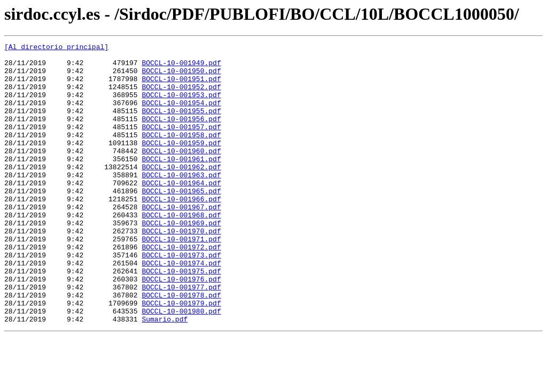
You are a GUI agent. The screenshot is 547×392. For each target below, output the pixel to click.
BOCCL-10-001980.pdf (181, 365)
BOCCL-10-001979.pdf (181, 356)
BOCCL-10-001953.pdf (181, 106)
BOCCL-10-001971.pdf (181, 279)
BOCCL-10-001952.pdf (181, 96)
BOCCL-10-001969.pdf (181, 260)
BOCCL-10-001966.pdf (181, 231)
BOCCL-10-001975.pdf (181, 317)
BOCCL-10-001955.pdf (181, 125)
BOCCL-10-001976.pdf (181, 327)
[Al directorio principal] (56, 48)
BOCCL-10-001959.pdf (181, 163)
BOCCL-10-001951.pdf (181, 87)
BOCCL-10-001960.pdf (181, 173)
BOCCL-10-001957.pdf (181, 144)
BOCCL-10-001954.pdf (181, 115)
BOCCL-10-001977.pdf (181, 336)
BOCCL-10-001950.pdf (181, 77)
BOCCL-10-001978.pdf (181, 346)
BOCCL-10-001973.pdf (181, 298)
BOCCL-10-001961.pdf (181, 183)
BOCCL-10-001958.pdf (181, 154)
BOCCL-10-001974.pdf (181, 308)
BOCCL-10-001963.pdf (181, 202)
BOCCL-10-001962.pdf (181, 192)
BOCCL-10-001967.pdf (181, 240)
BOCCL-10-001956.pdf (181, 135)
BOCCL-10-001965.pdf (181, 221)
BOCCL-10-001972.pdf (181, 288)
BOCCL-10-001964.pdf (181, 211)
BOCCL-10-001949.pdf (181, 67)
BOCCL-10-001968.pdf (181, 250)
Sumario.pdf (165, 375)
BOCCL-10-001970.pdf (181, 269)
